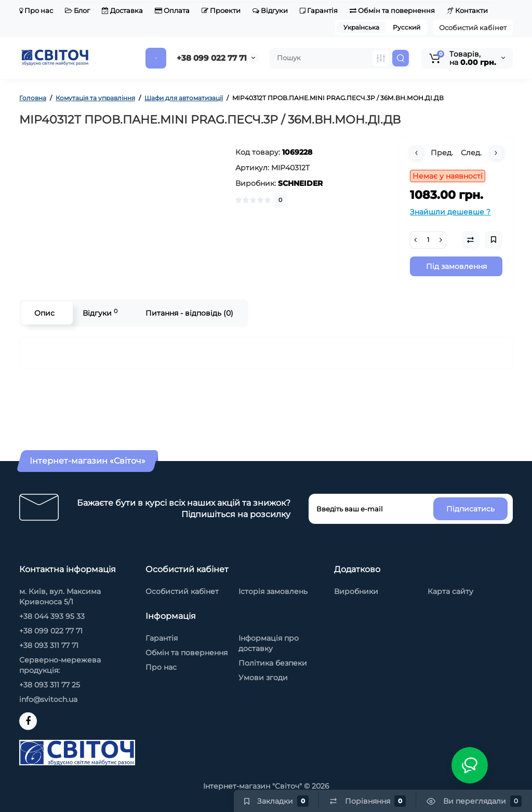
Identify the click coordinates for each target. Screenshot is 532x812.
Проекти (221, 10)
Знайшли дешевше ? (450, 212)
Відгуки (270, 10)
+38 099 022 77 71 (212, 58)
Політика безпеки (273, 663)
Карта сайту (450, 591)
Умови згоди (263, 678)
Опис (44, 313)
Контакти (467, 10)
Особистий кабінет (473, 28)
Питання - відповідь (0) (189, 313)
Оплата (172, 10)
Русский (407, 27)
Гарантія (319, 10)
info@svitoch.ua (48, 699)
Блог (77, 10)
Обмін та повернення (392, 10)
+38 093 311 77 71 (49, 645)
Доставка (122, 10)
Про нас (36, 10)
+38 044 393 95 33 (52, 616)
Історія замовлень (273, 591)
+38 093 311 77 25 (50, 685)
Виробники (356, 591)
